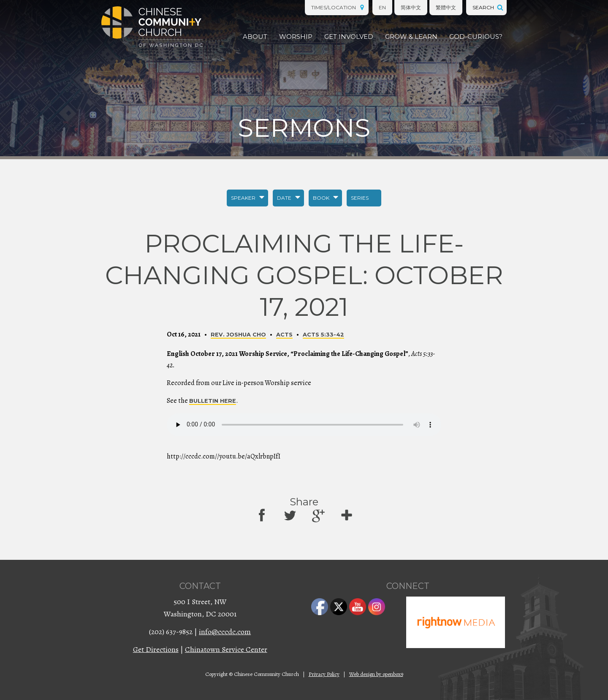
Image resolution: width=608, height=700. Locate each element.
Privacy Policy (324, 674)
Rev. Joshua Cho (238, 335)
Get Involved (349, 37)
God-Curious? (476, 37)
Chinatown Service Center (226, 649)
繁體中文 (446, 7)
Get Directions (156, 649)
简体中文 (411, 7)
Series (360, 198)
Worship (296, 37)
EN (382, 7)
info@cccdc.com (225, 632)
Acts (284, 335)
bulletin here (213, 401)
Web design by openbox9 (376, 674)
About (255, 37)
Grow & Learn (411, 37)
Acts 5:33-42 (323, 335)
